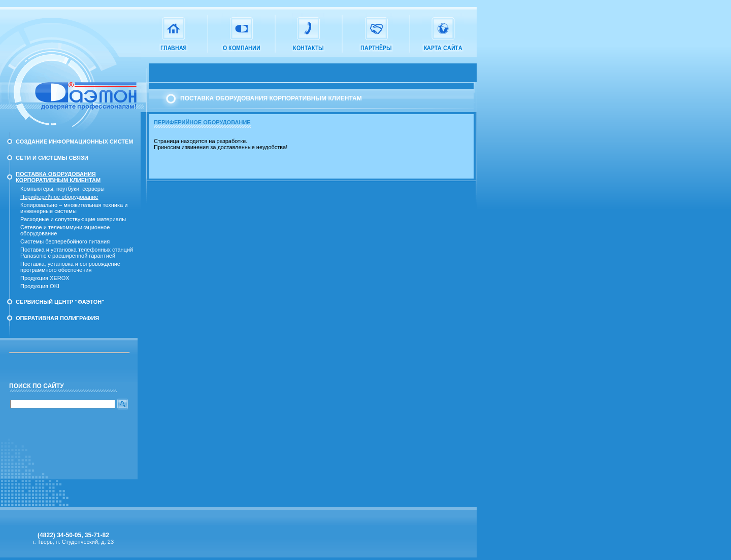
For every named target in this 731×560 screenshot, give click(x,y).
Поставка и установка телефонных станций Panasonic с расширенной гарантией (77, 253)
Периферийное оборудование (59, 197)
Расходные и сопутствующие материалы (73, 219)
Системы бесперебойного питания (65, 241)
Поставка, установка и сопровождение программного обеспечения (70, 267)
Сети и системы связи (52, 158)
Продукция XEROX (45, 278)
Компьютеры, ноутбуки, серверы (62, 189)
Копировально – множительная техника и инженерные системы (74, 208)
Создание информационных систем (75, 142)
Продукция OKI (40, 286)
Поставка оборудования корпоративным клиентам (58, 177)
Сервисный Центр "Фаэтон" (60, 302)
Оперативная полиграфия (57, 318)
